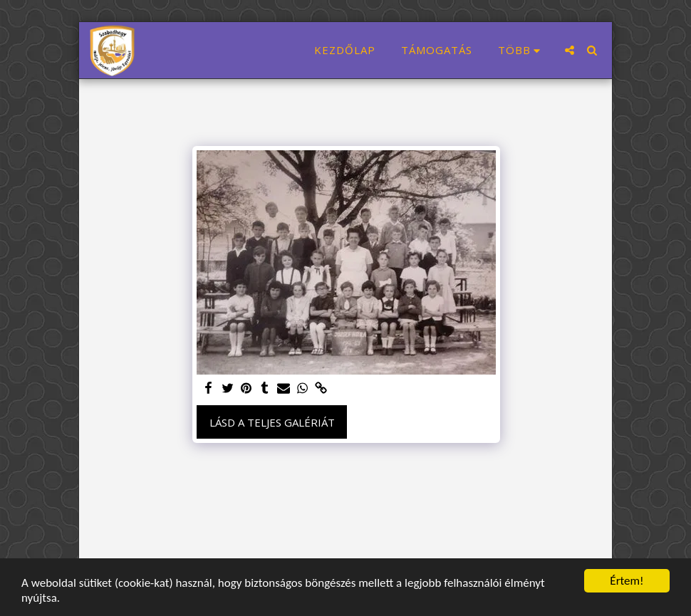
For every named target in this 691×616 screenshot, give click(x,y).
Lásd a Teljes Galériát (272, 422)
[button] (570, 50)
